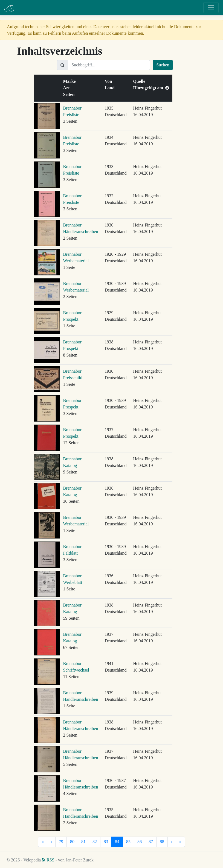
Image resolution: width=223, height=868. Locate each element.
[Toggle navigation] (211, 8)
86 (140, 842)
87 (151, 842)
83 (106, 842)
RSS (48, 860)
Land (111, 88)
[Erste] (43, 842)
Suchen (163, 65)
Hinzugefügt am (151, 88)
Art (68, 88)
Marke (71, 81)
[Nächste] (172, 842)
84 (117, 842)
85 (128, 842)
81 (83, 842)
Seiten (70, 94)
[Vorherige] (51, 842)
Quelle (140, 81)
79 (61, 842)
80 (72, 842)
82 (95, 842)
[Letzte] (180, 842)
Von (109, 81)
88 (162, 842)
